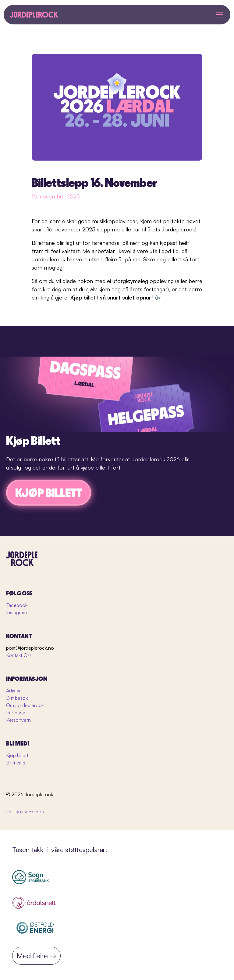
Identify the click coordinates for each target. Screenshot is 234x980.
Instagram (16, 612)
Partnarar (16, 713)
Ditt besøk (17, 698)
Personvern (18, 720)
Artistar (13, 691)
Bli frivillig (16, 763)
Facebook (17, 605)
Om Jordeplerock (25, 705)
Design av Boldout (26, 811)
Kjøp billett (17, 755)
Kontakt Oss (19, 655)
